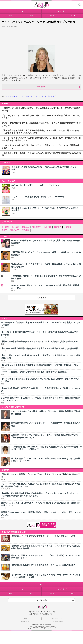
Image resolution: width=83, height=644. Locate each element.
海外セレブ (52, 96)
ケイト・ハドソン (12, 96)
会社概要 (25, 619)
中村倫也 (15, 227)
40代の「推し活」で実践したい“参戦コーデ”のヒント (35, 185)
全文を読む (42, 87)
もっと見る (42, 298)
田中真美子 (36, 227)
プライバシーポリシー (58, 619)
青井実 (4, 230)
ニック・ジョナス (40, 96)
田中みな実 (14, 230)
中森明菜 (68, 227)
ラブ (31, 594)
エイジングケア (62, 589)
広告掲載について (58, 622)
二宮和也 (25, 230)
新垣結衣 (25, 227)
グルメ (52, 594)
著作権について (25, 622)
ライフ (13, 172)
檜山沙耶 (47, 227)
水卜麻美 (5, 227)
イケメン (21, 589)
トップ (42, 584)
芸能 (10, 594)
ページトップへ (42, 600)
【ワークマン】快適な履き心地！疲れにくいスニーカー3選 (38, 197)
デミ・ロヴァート (26, 96)
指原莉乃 (58, 227)
